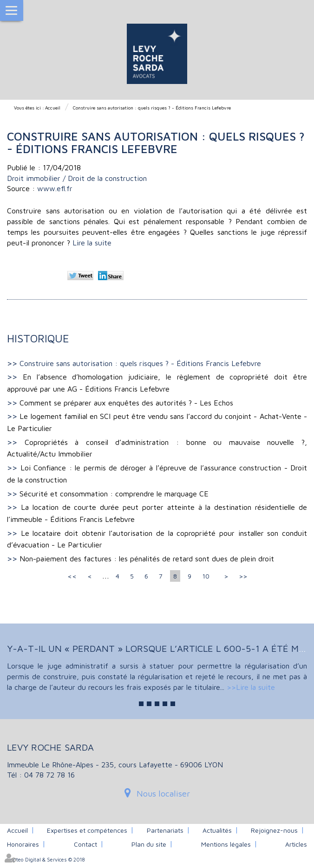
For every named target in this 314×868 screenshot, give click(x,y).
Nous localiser (163, 794)
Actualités (217, 830)
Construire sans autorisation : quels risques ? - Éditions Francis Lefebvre (152, 108)
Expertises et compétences (87, 830)
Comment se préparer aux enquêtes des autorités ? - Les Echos (126, 403)
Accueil (53, 108)
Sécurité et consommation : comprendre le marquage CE (114, 494)
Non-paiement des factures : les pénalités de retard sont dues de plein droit (147, 559)
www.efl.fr (55, 188)
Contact (85, 844)
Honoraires (23, 844)
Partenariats (165, 830)
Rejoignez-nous (274, 830)
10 (206, 576)
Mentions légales (226, 844)
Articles (296, 844)
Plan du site (149, 844)
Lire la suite (92, 243)
